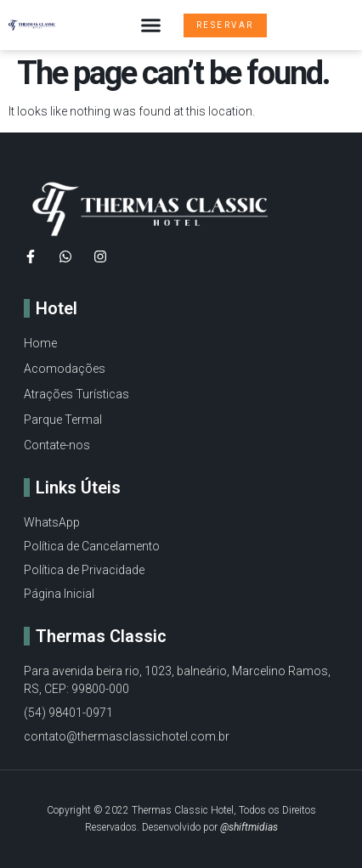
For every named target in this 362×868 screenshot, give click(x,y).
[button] (151, 25)
